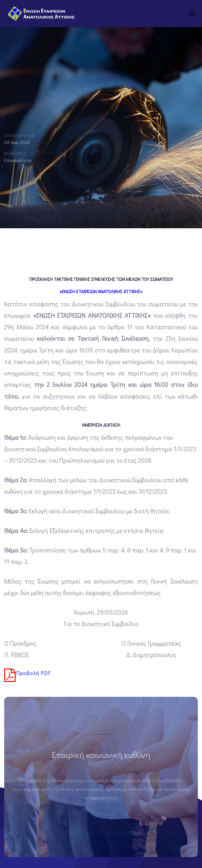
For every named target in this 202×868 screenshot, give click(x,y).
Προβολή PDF (28, 675)
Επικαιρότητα (18, 162)
